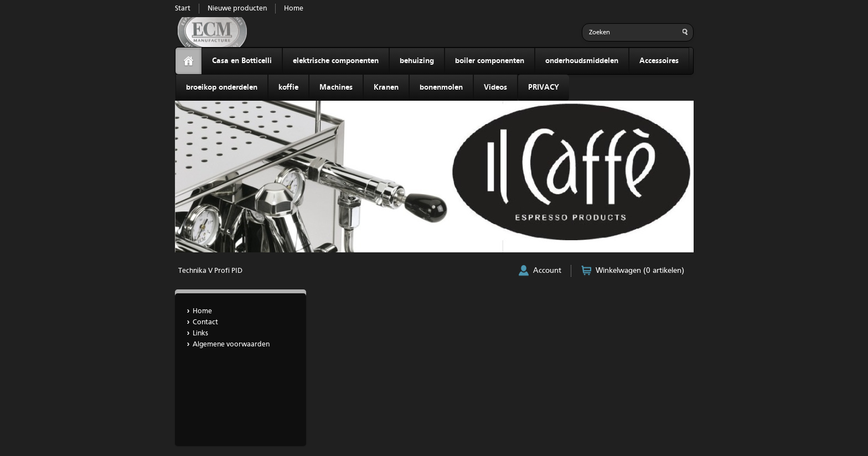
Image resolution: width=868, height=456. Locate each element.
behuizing (417, 61)
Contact (205, 322)
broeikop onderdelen (222, 87)
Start (183, 9)
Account (547, 271)
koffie (288, 87)
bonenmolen (441, 87)
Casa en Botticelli (242, 61)
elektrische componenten (336, 61)
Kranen (386, 87)
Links (200, 333)
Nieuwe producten (237, 9)
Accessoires (659, 61)
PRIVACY (544, 87)
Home (294, 9)
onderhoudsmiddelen (582, 61)
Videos (495, 87)
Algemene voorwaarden (231, 344)
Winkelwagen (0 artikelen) (640, 271)
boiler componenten (490, 61)
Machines (336, 87)
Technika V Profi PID (210, 271)
